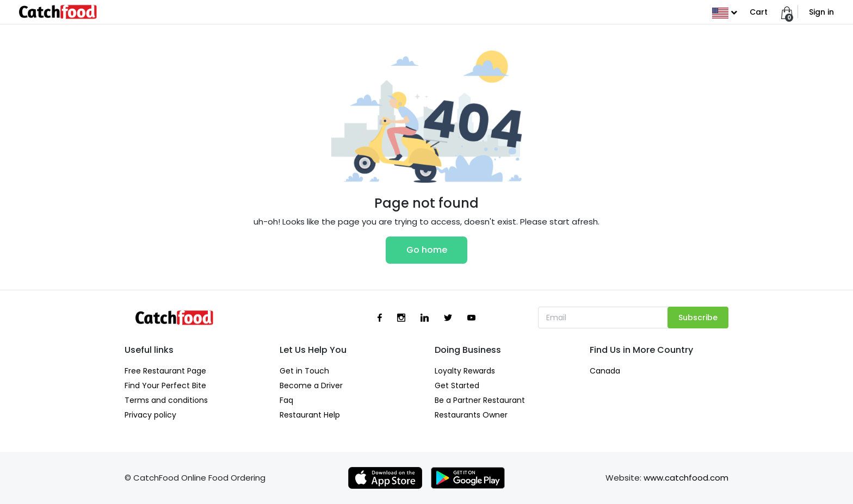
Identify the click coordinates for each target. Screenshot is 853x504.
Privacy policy (150, 415)
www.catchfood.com (686, 478)
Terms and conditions (166, 400)
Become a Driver (311, 385)
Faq (286, 400)
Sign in (821, 12)
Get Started (457, 385)
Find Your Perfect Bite (165, 385)
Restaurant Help (310, 415)
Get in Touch (304, 371)
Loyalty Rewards (465, 371)
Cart (759, 12)
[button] (724, 12)
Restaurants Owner (471, 415)
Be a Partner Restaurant (480, 400)
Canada (605, 371)
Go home (427, 250)
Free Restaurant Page (165, 371)
